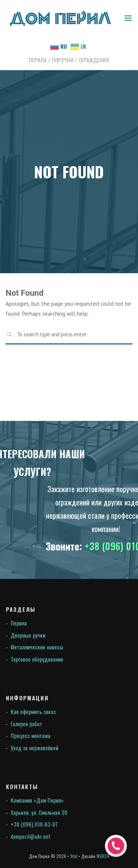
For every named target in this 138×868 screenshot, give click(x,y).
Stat (74, 856)
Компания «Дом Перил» (37, 800)
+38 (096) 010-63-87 (34, 824)
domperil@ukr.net (31, 836)
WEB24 (103, 856)
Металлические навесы (37, 647)
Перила (19, 623)
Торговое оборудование (37, 659)
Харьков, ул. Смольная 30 (39, 812)
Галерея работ (26, 724)
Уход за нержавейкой (34, 748)
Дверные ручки (28, 635)
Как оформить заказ (33, 711)
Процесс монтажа (31, 735)
